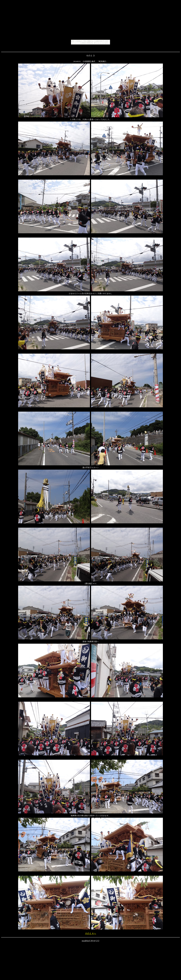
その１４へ (91, 933)
